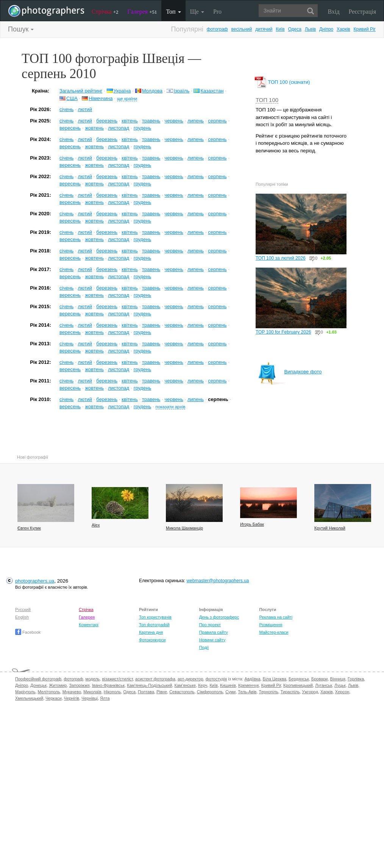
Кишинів (228, 685)
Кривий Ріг (364, 29)
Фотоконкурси (152, 640)
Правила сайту (214, 632)
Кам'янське (185, 685)
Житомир (58, 685)
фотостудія (216, 679)
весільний (241, 29)
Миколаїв (92, 692)
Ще (197, 12)
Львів (311, 29)
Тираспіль (290, 692)
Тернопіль (269, 692)
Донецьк (38, 685)
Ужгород (310, 692)
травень (151, 121)
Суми (230, 692)
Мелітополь (49, 692)
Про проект (210, 625)
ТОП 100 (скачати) (283, 82)
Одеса (294, 29)
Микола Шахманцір (184, 528)
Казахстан (212, 91)
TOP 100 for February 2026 (283, 332)
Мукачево (72, 692)
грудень (143, 128)
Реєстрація (362, 12)
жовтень (94, 128)
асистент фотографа (155, 679)
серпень (217, 121)
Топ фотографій (154, 625)
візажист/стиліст (117, 679)
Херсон (342, 692)
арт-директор (190, 679)
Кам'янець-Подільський (149, 685)
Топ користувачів (155, 617)
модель (93, 679)
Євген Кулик (29, 528)
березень (107, 121)
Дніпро (326, 29)
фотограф (217, 29)
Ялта (105, 698)
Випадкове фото (290, 372)
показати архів (171, 407)
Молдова (152, 91)
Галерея (142, 12)
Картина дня (151, 632)
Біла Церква (275, 679)
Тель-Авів (247, 692)
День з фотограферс (219, 617)
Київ (280, 29)
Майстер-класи (274, 632)
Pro (217, 12)
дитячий (264, 29)
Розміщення (271, 625)
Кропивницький (298, 685)
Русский (23, 609)
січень (66, 109)
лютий (85, 109)
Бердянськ (299, 679)
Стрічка (105, 12)
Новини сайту (212, 640)
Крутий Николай (330, 528)
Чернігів (72, 698)
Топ (173, 12)
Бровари (320, 679)
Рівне (162, 692)
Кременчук (248, 685)
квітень (130, 121)
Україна (122, 91)
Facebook (28, 632)
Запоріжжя (79, 685)
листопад (119, 128)
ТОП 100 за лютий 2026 (281, 258)
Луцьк (340, 685)
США (72, 98)
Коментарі (89, 625)
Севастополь (182, 692)
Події (204, 647)
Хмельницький (29, 698)
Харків (343, 29)
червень (174, 121)
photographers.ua (35, 581)
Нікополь (112, 692)
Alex (96, 525)
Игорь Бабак (252, 524)
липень (196, 121)
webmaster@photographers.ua (218, 581)
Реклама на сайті (276, 617)
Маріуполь (25, 692)
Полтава (146, 692)
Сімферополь (210, 692)
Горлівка (356, 679)
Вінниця (338, 679)
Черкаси (53, 698)
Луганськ (324, 685)
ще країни (127, 98)
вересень (70, 128)
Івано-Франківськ (108, 685)
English (22, 617)
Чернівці (90, 698)
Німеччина (101, 98)
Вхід (334, 12)
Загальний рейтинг (81, 91)
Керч (203, 685)
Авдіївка (253, 679)
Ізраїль (181, 91)
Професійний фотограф (38, 679)
